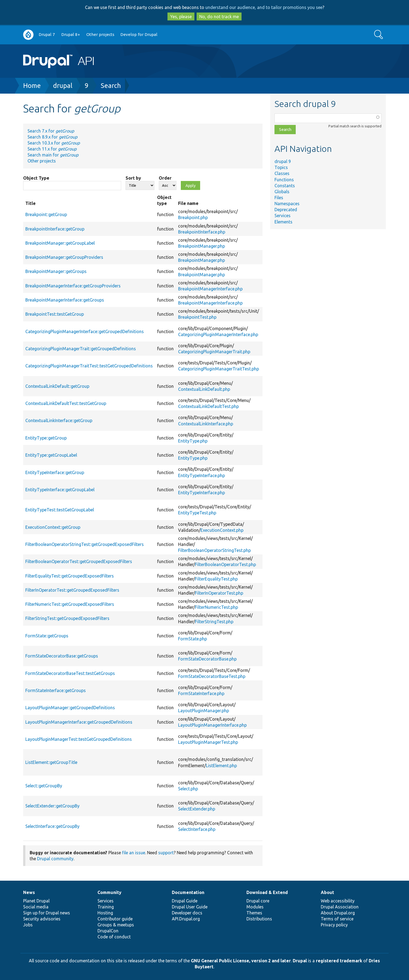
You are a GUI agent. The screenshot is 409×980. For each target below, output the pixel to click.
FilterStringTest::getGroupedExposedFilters (67, 618)
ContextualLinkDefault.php (204, 389)
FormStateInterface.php (201, 693)
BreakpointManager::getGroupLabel (60, 243)
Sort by (133, 178)
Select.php (188, 789)
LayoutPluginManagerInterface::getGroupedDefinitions (79, 722)
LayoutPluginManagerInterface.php (212, 725)
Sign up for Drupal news (47, 913)
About (327, 892)
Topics (281, 167)
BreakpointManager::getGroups (56, 271)
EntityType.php (193, 441)
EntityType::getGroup (46, 438)
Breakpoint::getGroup (46, 214)
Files (279, 198)
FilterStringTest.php (214, 622)
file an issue (134, 853)
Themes (254, 913)
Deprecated (286, 210)
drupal (63, 86)
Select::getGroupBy (44, 786)
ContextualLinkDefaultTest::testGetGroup (66, 403)
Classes (282, 173)
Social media (36, 907)
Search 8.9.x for (52, 137)
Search (111, 86)
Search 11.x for (52, 149)
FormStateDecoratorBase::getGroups (62, 656)
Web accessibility (338, 901)
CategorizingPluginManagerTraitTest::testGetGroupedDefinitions (89, 366)
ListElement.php (221, 766)
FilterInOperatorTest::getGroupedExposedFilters (72, 590)
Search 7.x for (51, 131)
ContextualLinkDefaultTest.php (208, 406)
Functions (284, 180)
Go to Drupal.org (28, 35)
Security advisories (42, 919)
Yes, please (181, 17)
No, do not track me (219, 17)
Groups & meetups (116, 925)
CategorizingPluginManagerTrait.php (214, 352)
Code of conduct (114, 937)
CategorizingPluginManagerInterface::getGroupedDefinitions (85, 331)
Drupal (300, 961)
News (29, 892)
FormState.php (193, 639)
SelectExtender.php (197, 809)
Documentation (188, 892)
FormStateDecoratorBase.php (207, 659)
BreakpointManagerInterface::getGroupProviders (73, 286)
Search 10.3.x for (54, 143)
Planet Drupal (36, 901)
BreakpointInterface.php (202, 232)
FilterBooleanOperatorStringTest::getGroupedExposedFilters (85, 544)
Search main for (53, 155)
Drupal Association (340, 907)
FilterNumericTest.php (216, 607)
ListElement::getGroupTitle (51, 762)
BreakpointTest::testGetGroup (55, 314)
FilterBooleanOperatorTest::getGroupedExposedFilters (79, 561)
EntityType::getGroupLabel (51, 455)
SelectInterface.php (197, 829)
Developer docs (187, 913)
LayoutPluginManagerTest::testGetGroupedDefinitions (79, 739)
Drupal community (55, 859)
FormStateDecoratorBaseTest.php (212, 676)
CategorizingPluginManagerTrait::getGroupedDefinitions (81, 349)
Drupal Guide (185, 901)
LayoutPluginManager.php (204, 711)
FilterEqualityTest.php (216, 579)
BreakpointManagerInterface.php (210, 289)
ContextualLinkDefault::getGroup (57, 386)
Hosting (105, 913)
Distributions (259, 919)
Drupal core (258, 901)
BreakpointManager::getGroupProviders (64, 257)
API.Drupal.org (186, 919)
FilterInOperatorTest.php (219, 593)
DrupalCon (108, 931)
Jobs (28, 925)
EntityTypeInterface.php (202, 475)
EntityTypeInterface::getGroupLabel (60, 490)
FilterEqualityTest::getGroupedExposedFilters (70, 576)
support (166, 853)
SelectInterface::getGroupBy (52, 826)
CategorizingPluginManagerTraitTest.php (219, 369)
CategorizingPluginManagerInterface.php (218, 334)
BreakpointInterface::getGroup (55, 229)
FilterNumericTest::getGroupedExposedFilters (70, 604)
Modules (255, 907)
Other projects (100, 34)
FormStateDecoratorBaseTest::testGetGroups (70, 673)
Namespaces (287, 204)
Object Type (36, 178)
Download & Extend (267, 892)
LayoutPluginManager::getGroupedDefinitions (70, 708)
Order (165, 178)
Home (32, 86)
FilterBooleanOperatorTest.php (225, 564)
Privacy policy (334, 925)
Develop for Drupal (139, 34)
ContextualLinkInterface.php (206, 424)
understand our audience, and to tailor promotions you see (264, 7)
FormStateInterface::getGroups (56, 690)
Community (109, 892)
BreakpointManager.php (202, 246)
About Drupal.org (338, 913)
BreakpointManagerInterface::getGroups (65, 300)
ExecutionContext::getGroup (53, 527)
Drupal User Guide (190, 907)
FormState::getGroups (47, 636)
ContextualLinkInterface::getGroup (59, 420)
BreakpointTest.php (197, 317)
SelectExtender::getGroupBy (52, 806)
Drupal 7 (47, 34)
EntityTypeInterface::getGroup (55, 472)
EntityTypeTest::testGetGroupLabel (60, 510)
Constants (285, 186)
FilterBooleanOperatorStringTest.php (214, 550)
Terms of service (337, 919)
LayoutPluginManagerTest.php (208, 742)
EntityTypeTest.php (197, 513)
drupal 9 (283, 161)
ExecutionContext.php (222, 530)
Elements (283, 222)
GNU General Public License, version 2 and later (241, 961)
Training (106, 907)
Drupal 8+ (71, 34)
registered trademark (339, 961)
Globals (282, 192)
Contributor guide (115, 919)
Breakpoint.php (193, 217)
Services (283, 216)
